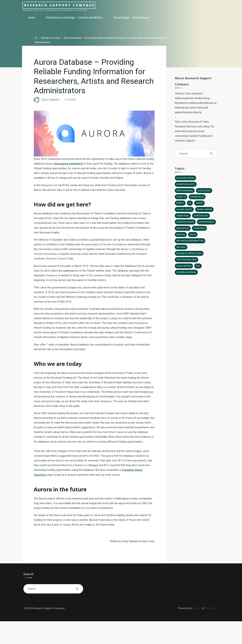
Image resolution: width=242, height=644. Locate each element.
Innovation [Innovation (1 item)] (204, 232)
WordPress (211, 631)
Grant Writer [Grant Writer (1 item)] (205, 213)
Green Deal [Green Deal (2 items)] (183, 219)
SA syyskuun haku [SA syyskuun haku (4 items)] (187, 264)
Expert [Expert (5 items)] (200, 206)
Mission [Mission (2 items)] (197, 238)
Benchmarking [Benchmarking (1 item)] (185, 193)
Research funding (51, 38)
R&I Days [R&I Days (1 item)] (181, 251)
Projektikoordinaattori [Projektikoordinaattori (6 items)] (190, 245)
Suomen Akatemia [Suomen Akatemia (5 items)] (186, 277)
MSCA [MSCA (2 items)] (209, 238)
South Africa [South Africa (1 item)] (184, 270)
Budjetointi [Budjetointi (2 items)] (204, 193)
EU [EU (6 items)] (190, 206)
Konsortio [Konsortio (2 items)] (182, 238)
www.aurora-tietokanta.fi (78, 165)
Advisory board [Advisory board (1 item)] (185, 181)
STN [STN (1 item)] (198, 270)
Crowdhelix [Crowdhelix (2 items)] (197, 200)
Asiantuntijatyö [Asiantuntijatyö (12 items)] (186, 187)
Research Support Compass (70, 5)
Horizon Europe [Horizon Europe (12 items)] (185, 225)
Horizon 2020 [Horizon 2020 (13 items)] (201, 219)
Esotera (197, 631)
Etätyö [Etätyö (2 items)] (180, 206)
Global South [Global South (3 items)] (184, 213)
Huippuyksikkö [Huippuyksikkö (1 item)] (185, 232)
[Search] (211, 156)
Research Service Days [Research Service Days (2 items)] (189, 257)
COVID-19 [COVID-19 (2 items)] (181, 200)
